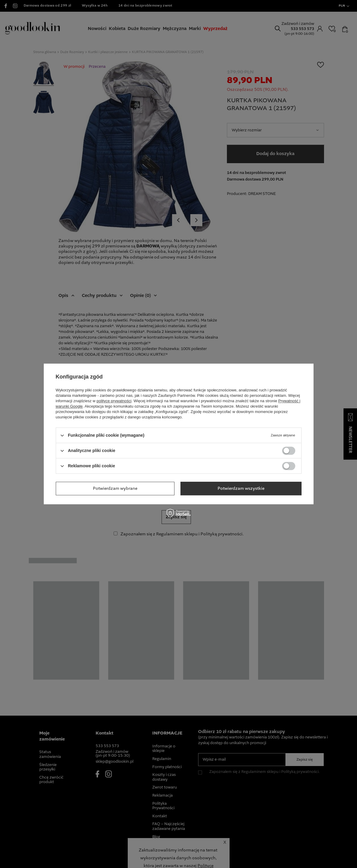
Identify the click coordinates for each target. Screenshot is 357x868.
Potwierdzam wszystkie (241, 489)
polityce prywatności (114, 401)
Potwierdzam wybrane (115, 489)
